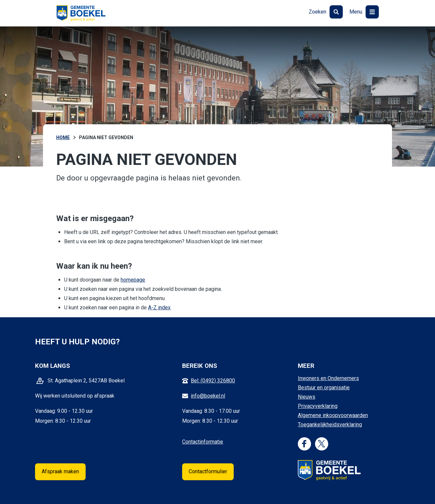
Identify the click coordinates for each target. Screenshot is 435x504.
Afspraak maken (60, 471)
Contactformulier (208, 471)
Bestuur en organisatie (324, 388)
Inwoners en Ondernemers (328, 378)
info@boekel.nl (208, 396)
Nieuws (307, 397)
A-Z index (159, 308)
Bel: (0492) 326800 (213, 381)
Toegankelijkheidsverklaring (330, 425)
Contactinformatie (203, 442)
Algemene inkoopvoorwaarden (333, 415)
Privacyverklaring (318, 406)
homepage (133, 280)
